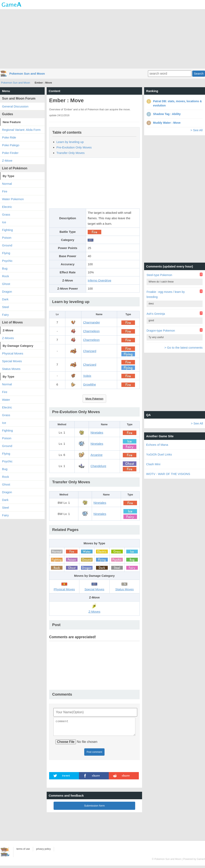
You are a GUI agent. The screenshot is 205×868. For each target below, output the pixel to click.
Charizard (90, 351)
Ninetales (97, 432)
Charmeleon (91, 331)
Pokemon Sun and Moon (27, 74)
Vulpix (87, 376)
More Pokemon (94, 399)
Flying (6, 253)
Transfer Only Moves (71, 153)
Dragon (7, 292)
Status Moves (11, 369)
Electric (7, 207)
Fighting (7, 230)
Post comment (94, 754)
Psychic (7, 261)
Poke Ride (9, 137)
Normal (7, 184)
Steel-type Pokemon (159, 275)
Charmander (91, 322)
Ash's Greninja (156, 314)
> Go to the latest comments (183, 348)
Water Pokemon (13, 199)
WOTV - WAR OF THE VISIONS (168, 474)
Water (6, 400)
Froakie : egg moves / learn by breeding (166, 294)
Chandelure (98, 466)
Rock (5, 276)
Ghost (6, 284)
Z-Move (7, 161)
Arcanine (97, 455)
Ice (4, 222)
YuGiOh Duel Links (159, 454)
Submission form (94, 808)
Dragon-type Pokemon (161, 331)
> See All (196, 130)
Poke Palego (11, 145)
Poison (7, 238)
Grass (6, 214)
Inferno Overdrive (99, 280)
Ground (7, 245)
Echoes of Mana (157, 445)
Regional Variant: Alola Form (21, 130)
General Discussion (15, 106)
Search (199, 74)
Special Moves (12, 361)
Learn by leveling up (70, 142)
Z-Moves (8, 338)
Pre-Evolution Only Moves (74, 147)
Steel (5, 307)
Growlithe (89, 384)
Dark (5, 299)
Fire (5, 191)
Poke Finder (10, 153)
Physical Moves (13, 353)
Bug (5, 268)
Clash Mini (153, 464)
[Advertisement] (103, 39)
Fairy (5, 315)
